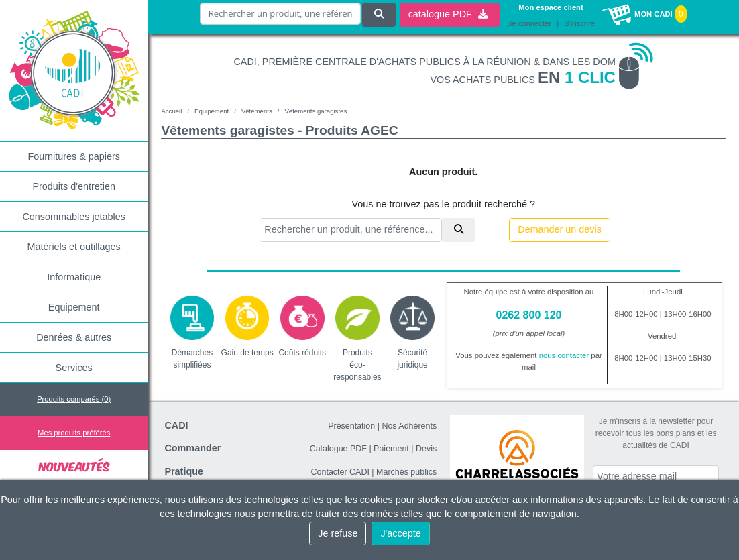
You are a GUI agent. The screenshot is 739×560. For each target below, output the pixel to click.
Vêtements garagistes (316, 111)
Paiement (391, 449)
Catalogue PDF (338, 449)
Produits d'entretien (74, 186)
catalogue (448, 14)
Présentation (351, 426)
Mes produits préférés (74, 433)
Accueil (171, 111)
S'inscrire (579, 23)
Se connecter (529, 23)
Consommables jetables (74, 217)
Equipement (74, 307)
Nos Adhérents (409, 426)
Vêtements (257, 111)
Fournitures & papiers (74, 156)
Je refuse (338, 533)
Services (74, 368)
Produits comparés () (74, 399)
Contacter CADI (340, 472)
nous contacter (564, 355)
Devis (426, 449)
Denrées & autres (74, 337)
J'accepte (400, 533)
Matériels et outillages (74, 247)
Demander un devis (560, 229)
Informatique (74, 277)
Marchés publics (406, 472)
